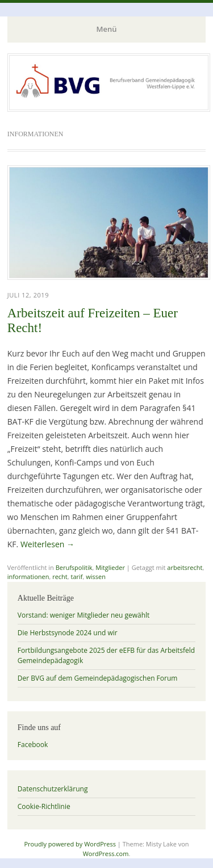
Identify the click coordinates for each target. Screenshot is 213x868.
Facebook (33, 745)
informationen (28, 576)
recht (60, 576)
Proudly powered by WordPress (70, 844)
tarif (76, 576)
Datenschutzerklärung (53, 789)
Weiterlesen (47, 544)
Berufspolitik (74, 567)
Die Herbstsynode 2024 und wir (68, 633)
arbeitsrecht (185, 567)
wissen (96, 576)
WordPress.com (106, 854)
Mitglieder (110, 567)
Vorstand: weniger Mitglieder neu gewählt (84, 615)
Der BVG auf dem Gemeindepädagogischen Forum (98, 678)
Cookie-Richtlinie (44, 806)
